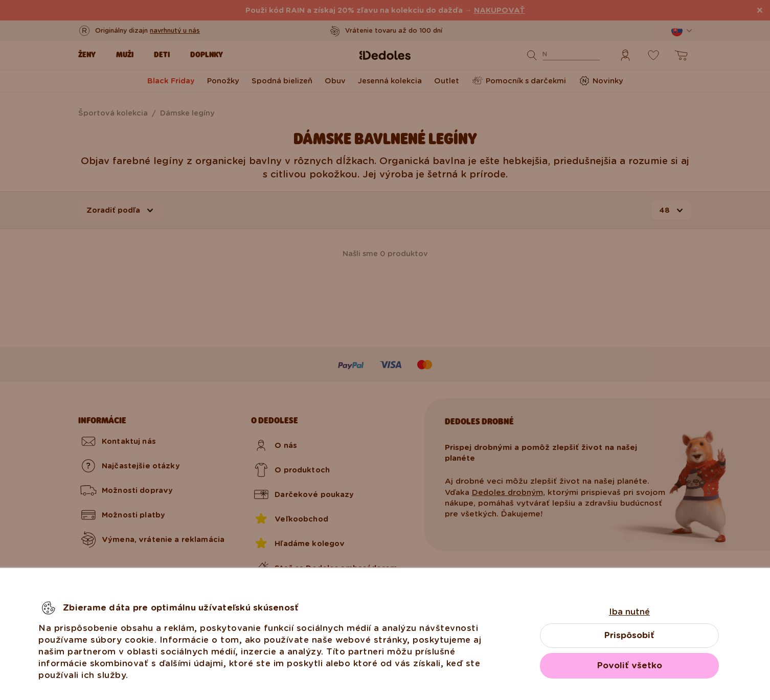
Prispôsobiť (629, 635)
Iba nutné (629, 612)
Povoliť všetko (630, 665)
